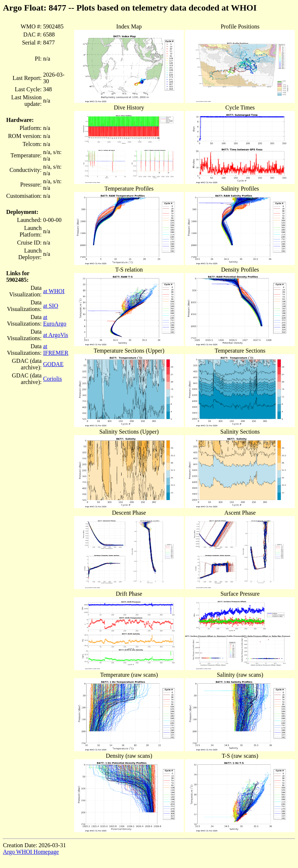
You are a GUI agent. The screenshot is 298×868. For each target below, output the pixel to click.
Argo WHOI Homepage (31, 852)
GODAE (53, 364)
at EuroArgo (55, 320)
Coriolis (53, 379)
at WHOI (54, 291)
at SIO (51, 306)
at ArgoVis (56, 335)
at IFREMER (56, 349)
